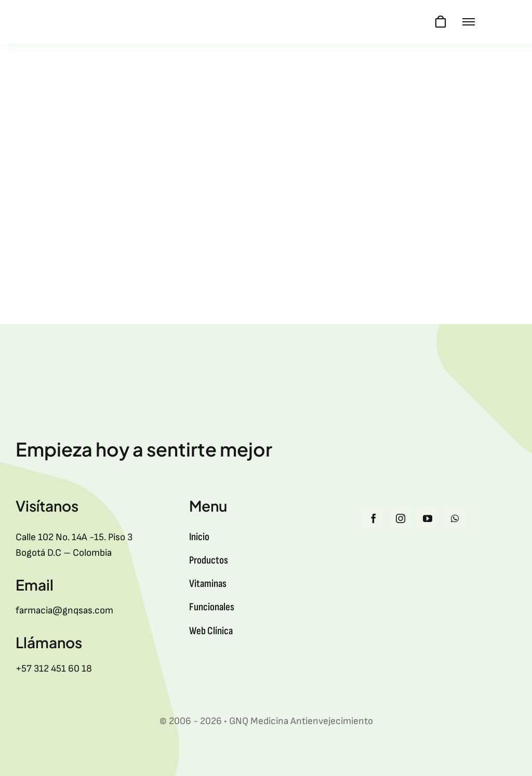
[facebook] (374, 518)
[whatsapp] (455, 518)
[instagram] (401, 518)
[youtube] (428, 518)
